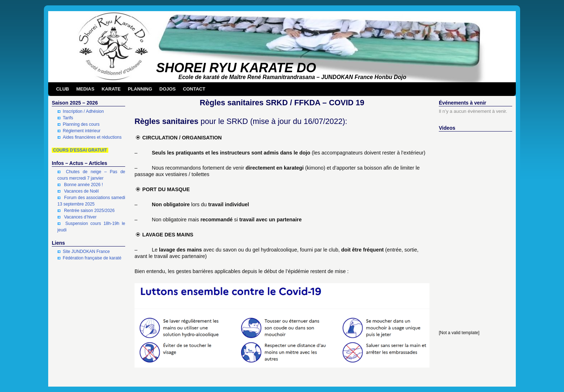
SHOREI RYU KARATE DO (236, 68)
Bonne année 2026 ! (83, 185)
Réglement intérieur (82, 131)
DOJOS (167, 89)
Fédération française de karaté (92, 258)
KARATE (111, 89)
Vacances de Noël (81, 191)
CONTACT (194, 89)
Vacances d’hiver (80, 217)
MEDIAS (85, 89)
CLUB (63, 89)
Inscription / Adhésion (83, 111)
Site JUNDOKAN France (87, 252)
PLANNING (140, 89)
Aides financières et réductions (92, 137)
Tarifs (68, 118)
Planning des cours (81, 124)
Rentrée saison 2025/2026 (89, 211)
